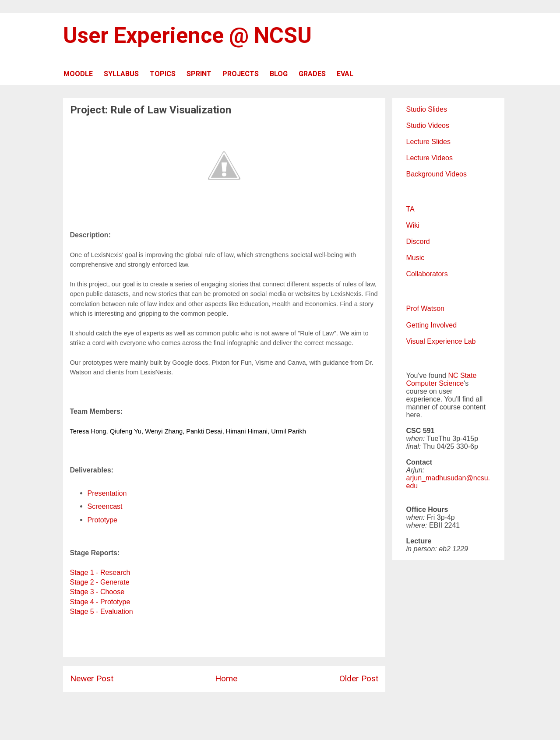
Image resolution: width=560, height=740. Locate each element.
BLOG (279, 74)
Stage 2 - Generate (100, 582)
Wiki (413, 225)
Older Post (359, 678)
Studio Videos (428, 125)
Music (416, 258)
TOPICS (163, 74)
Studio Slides (427, 109)
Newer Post (92, 678)
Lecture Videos (430, 158)
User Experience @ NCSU (187, 35)
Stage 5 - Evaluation (102, 611)
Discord (418, 241)
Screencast (105, 506)
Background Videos (437, 174)
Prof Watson (425, 308)
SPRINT (199, 74)
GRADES (312, 74)
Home (226, 678)
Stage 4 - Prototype (100, 602)
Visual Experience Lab (441, 341)
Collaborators (427, 274)
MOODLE (78, 74)
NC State (462, 375)
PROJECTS (241, 74)
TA (410, 209)
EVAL (345, 74)
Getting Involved (432, 325)
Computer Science (435, 383)
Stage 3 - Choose (97, 592)
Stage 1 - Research (100, 573)
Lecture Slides (428, 142)
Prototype (102, 520)
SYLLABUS (121, 74)
